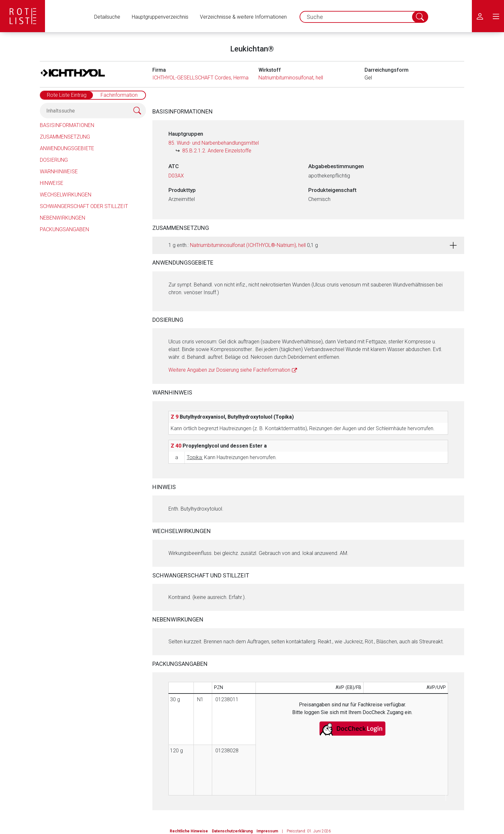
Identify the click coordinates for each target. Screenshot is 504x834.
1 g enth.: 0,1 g (243, 245)
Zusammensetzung (65, 137)
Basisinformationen (67, 125)
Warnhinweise (59, 172)
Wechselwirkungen (66, 195)
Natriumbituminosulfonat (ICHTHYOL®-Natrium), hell (248, 245)
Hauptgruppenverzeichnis (160, 17)
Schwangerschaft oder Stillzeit (84, 206)
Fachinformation (119, 95)
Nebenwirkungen (63, 218)
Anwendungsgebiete (67, 148)
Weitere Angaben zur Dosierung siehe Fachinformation (229, 370)
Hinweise (52, 183)
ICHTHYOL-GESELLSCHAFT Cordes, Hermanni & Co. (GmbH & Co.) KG (230, 78)
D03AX (176, 176)
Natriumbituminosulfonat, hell (291, 78)
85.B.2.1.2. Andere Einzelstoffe (217, 151)
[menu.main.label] (496, 16)
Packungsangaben (64, 229)
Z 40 (176, 446)
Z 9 (175, 417)
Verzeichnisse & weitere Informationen (243, 17)
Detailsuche (107, 17)
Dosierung (54, 160)
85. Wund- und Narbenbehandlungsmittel (214, 143)
